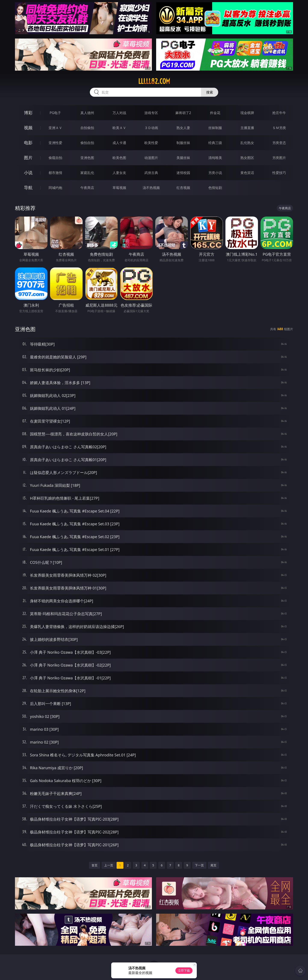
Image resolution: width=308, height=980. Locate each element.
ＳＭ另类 (279, 128)
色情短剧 (215, 188)
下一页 (199, 865)
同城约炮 (55, 188)
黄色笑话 (247, 173)
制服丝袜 (183, 143)
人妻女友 (119, 173)
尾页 (213, 865)
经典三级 (215, 143)
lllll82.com (154, 81)
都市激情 (55, 173)
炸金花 (215, 113)
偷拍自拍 (87, 143)
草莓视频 (119, 188)
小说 (28, 173)
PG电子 (55, 113)
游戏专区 (151, 113)
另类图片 (279, 158)
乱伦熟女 (247, 143)
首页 (95, 865)
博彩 (28, 113)
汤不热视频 (151, 188)
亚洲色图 (87, 158)
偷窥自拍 (55, 158)
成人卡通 (119, 143)
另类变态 (279, 143)
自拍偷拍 (87, 128)
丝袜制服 (215, 128)
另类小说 (215, 173)
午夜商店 (87, 188)
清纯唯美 (215, 158)
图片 (28, 158)
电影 (28, 143)
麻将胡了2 (183, 113)
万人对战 (119, 113)
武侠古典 (151, 173)
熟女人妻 (183, 128)
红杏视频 (183, 188)
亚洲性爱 (55, 143)
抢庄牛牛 (279, 113)
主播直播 (247, 128)
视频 (28, 128)
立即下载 (184, 970)
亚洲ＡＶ (55, 128)
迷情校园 (183, 173)
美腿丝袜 (183, 158)
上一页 (109, 865)
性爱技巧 (279, 173)
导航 (28, 188)
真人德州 (87, 113)
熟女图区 (247, 158)
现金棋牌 (247, 113)
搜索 (210, 92)
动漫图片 (151, 158)
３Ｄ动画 (151, 128)
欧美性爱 (151, 143)
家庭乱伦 (87, 173)
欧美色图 (119, 158)
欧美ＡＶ (119, 128)
